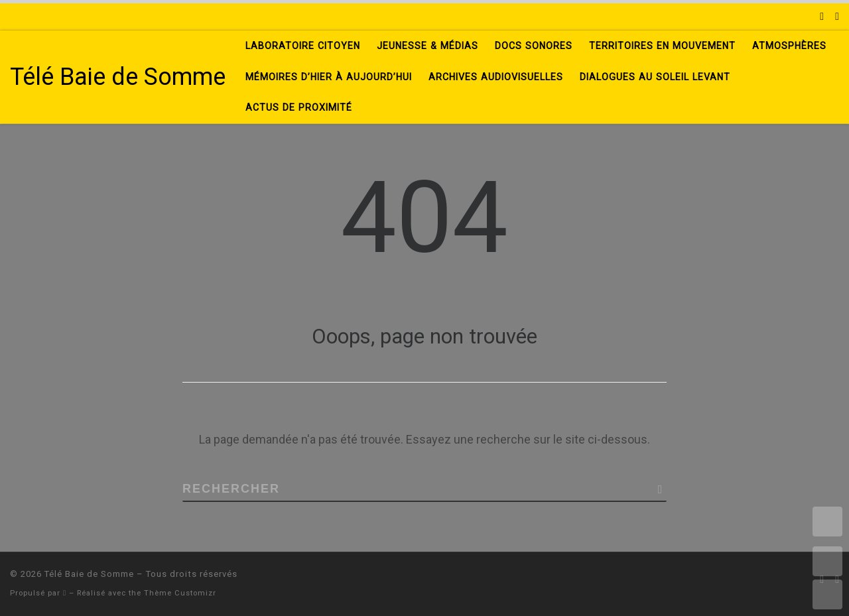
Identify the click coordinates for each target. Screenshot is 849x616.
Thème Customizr (180, 593)
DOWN (827, 594)
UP (827, 561)
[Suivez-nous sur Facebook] (837, 17)
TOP (827, 522)
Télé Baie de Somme (89, 574)
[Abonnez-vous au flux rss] (822, 17)
